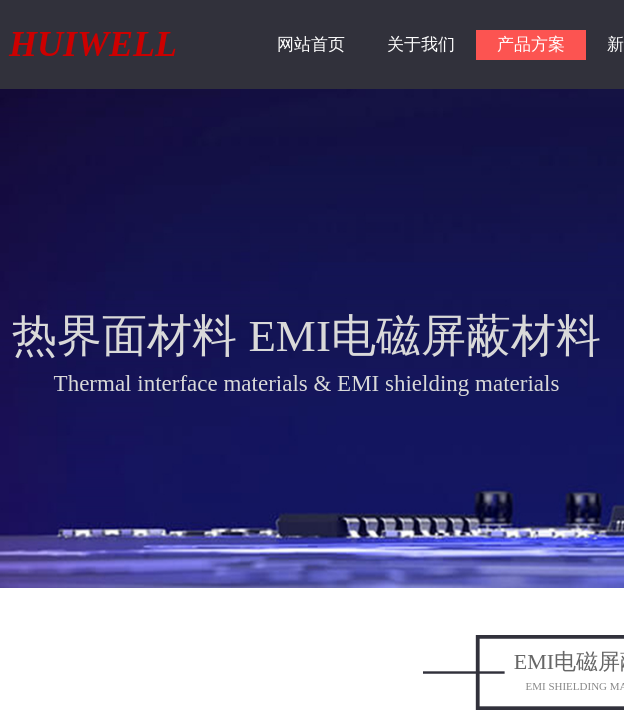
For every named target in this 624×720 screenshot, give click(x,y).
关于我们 (421, 44)
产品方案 (531, 44)
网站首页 (311, 44)
